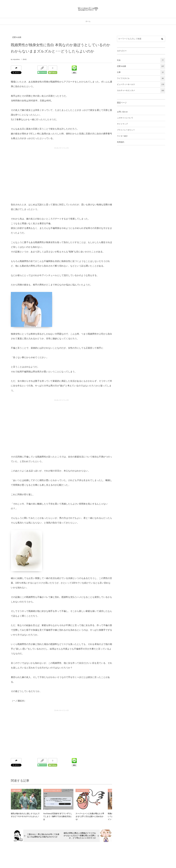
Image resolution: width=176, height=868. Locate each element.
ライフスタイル (82, 792)
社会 (141, 60)
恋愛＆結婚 (17, 37)
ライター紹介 (122, 136)
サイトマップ (122, 124)
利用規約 (121, 142)
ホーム (88, 21)
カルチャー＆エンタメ (52, 792)
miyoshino (16, 59)
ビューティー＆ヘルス (141, 84)
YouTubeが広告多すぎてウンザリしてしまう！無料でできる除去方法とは (58, 818)
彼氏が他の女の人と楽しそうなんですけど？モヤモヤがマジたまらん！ (25, 817)
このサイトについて (125, 118)
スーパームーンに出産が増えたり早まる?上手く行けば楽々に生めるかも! (90, 818)
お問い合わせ (122, 112)
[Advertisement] (61, 170)
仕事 (141, 72)
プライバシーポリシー (126, 130)
